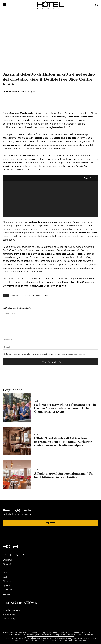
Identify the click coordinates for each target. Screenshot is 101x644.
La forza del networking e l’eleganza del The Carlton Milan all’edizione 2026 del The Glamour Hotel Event (65, 408)
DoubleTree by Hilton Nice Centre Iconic (26, 296)
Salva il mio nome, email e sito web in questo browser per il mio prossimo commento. (46, 354)
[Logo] (50, 5)
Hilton (45, 296)
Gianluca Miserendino (14, 91)
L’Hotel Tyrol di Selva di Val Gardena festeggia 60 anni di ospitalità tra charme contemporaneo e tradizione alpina (63, 442)
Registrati (51, 523)
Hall (5, 69)
